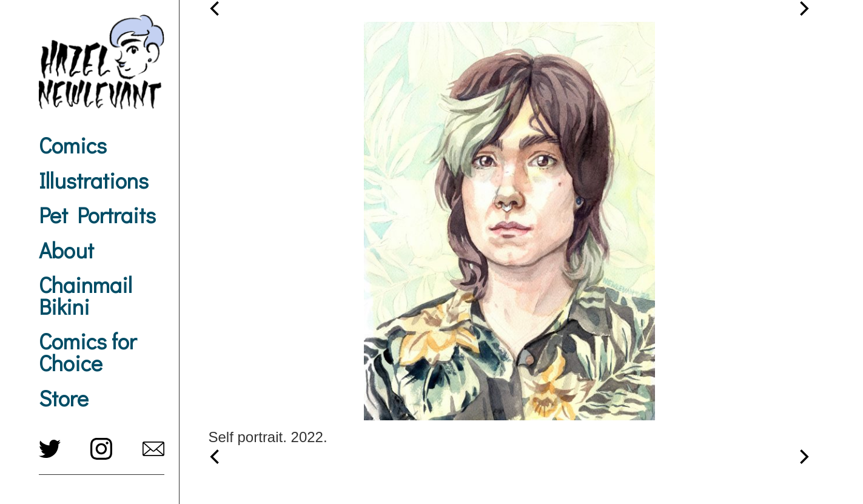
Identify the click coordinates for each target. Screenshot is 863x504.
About (66, 250)
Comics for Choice (88, 352)
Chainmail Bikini (86, 295)
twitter (50, 449)
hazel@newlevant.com (153, 449)
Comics (73, 145)
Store (64, 398)
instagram (101, 449)
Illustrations (94, 180)
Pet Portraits (97, 215)
